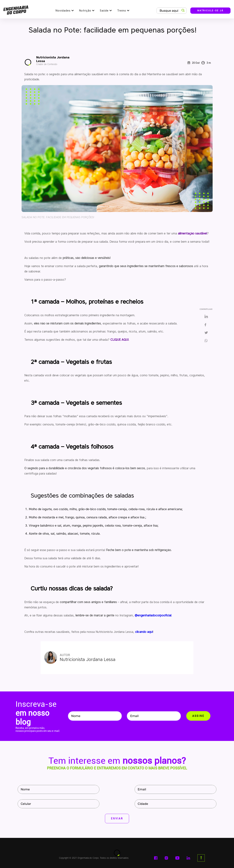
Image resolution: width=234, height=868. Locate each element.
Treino (122, 11)
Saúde (104, 11)
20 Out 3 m (199, 63)
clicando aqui (144, 632)
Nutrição (85, 11)
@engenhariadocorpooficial (153, 615)
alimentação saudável (192, 233)
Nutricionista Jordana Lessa (57, 61)
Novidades (63, 11)
